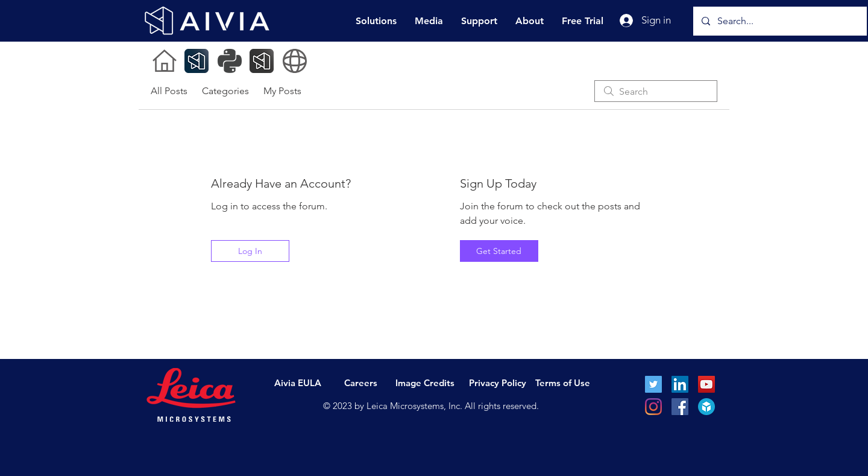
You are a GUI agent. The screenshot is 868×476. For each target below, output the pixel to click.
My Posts (282, 91)
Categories (225, 91)
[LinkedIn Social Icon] (680, 384)
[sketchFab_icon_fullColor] (706, 407)
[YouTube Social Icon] (706, 384)
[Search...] (779, 21)
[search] (656, 91)
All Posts (169, 91)
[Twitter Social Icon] (653, 384)
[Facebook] (680, 407)
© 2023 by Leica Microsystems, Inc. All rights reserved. (431, 406)
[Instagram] (653, 407)
